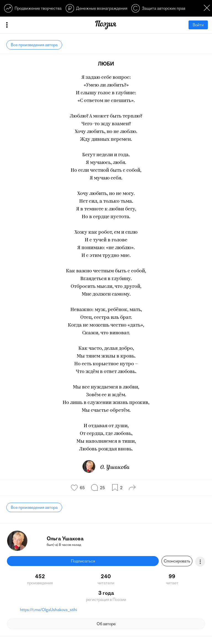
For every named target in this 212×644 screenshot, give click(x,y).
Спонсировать (177, 561)
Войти (198, 25)
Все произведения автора (34, 45)
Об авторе (106, 624)
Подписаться (83, 561)
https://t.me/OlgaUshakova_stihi (48, 610)
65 (82, 488)
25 (102, 488)
